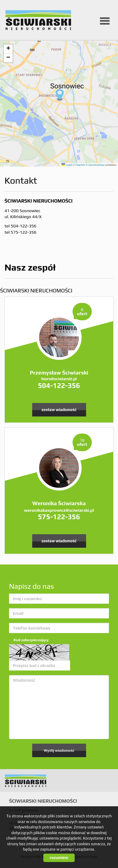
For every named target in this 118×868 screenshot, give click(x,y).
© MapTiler (80, 165)
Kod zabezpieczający (31, 640)
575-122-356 (59, 517)
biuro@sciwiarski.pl (59, 379)
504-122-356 (59, 385)
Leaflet (67, 165)
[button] (59, 95)
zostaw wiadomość (59, 410)
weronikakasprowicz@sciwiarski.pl (59, 510)
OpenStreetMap (96, 165)
